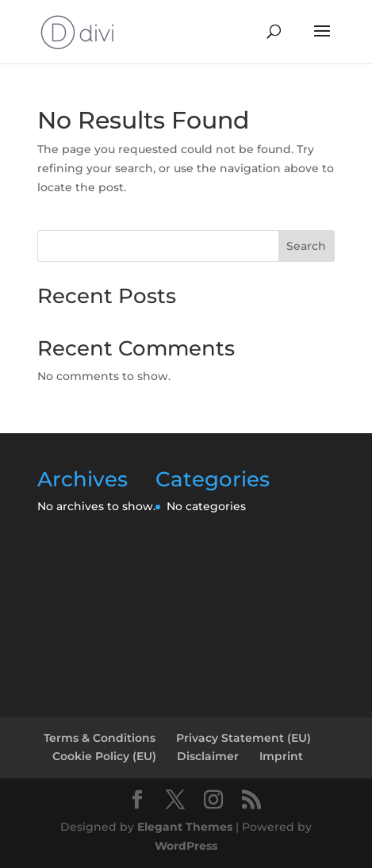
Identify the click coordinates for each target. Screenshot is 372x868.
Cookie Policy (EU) (104, 756)
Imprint (281, 756)
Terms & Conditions (100, 738)
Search (306, 246)
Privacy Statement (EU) (244, 738)
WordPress (186, 846)
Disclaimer (208, 756)
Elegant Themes (185, 827)
